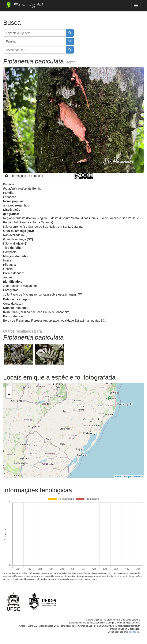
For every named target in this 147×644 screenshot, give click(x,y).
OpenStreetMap (135, 476)
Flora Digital (24, 5)
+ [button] (9, 389)
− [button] (9, 395)
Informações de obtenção (24, 176)
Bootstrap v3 (133, 632)
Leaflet (119, 476)
